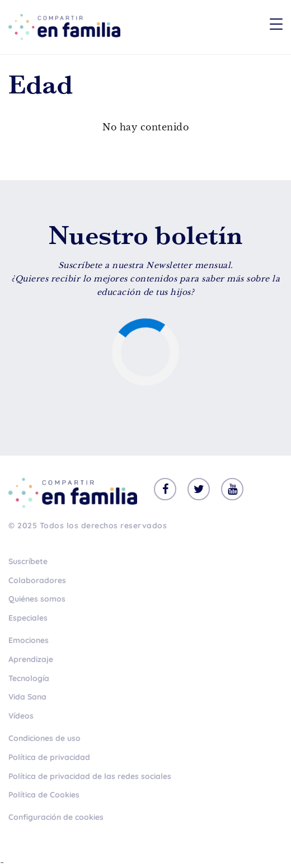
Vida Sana (27, 697)
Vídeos (21, 716)
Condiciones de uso (44, 738)
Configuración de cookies (56, 817)
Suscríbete (28, 561)
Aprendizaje (31, 659)
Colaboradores (37, 580)
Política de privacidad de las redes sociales (90, 776)
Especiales (28, 618)
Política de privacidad (49, 757)
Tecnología (29, 678)
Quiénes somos (37, 599)
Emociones (29, 640)
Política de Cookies (44, 795)
